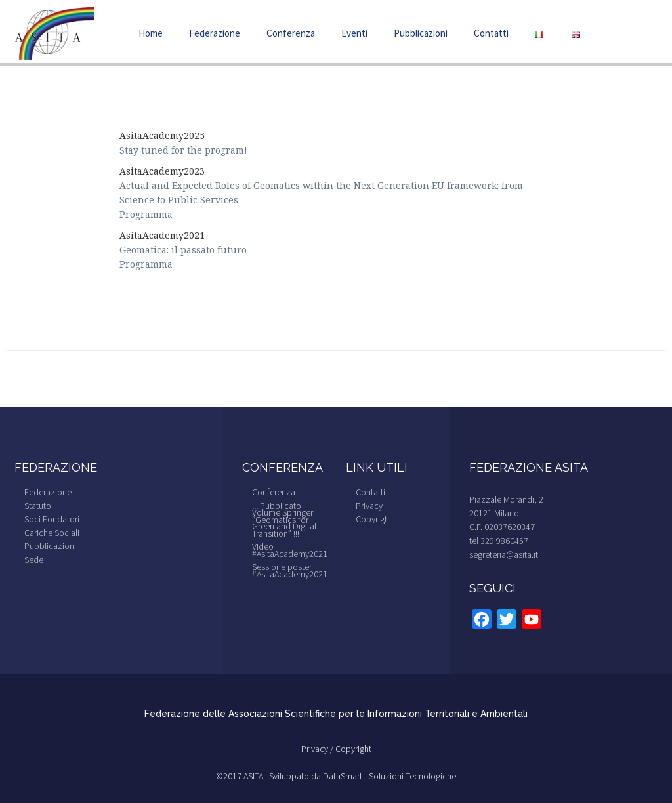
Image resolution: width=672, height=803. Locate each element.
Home (151, 33)
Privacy (369, 506)
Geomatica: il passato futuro (184, 250)
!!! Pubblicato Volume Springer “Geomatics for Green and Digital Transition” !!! (284, 520)
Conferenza (291, 33)
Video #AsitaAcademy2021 (290, 550)
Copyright (374, 519)
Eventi (354, 33)
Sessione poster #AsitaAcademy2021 (290, 570)
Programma (146, 214)
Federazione (215, 33)
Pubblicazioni (421, 33)
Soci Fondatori (52, 519)
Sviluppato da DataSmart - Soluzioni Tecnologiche (363, 776)
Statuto (38, 506)
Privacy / (318, 749)
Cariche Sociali (52, 533)
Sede (34, 560)
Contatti (491, 33)
